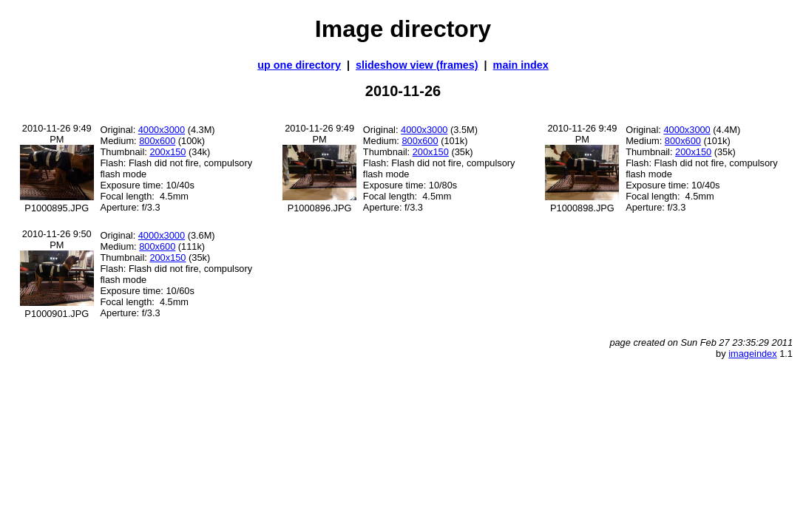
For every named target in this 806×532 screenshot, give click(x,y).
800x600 (157, 141)
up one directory (299, 65)
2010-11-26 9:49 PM (57, 134)
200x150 (167, 152)
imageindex (752, 354)
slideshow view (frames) (417, 65)
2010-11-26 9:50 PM (57, 239)
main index (521, 65)
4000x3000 (162, 130)
